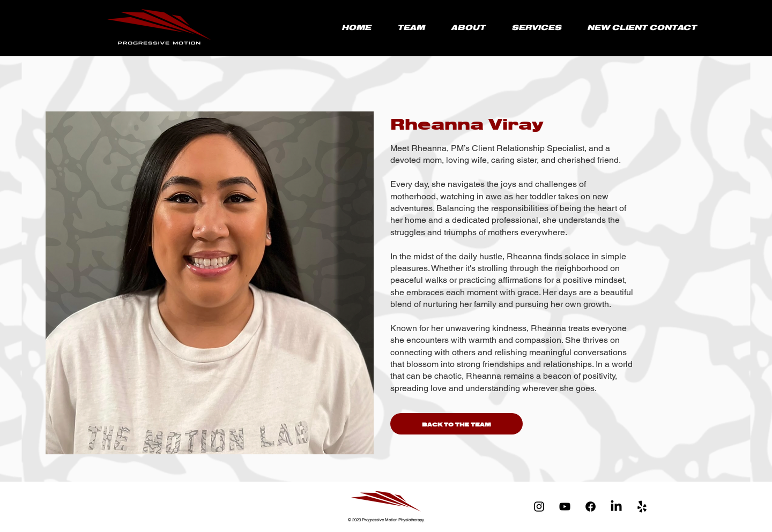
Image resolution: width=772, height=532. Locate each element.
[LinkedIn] (616, 507)
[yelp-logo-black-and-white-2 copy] (642, 507)
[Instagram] (539, 507)
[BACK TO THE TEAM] (456, 424)
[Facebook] (591, 507)
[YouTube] (565, 507)
